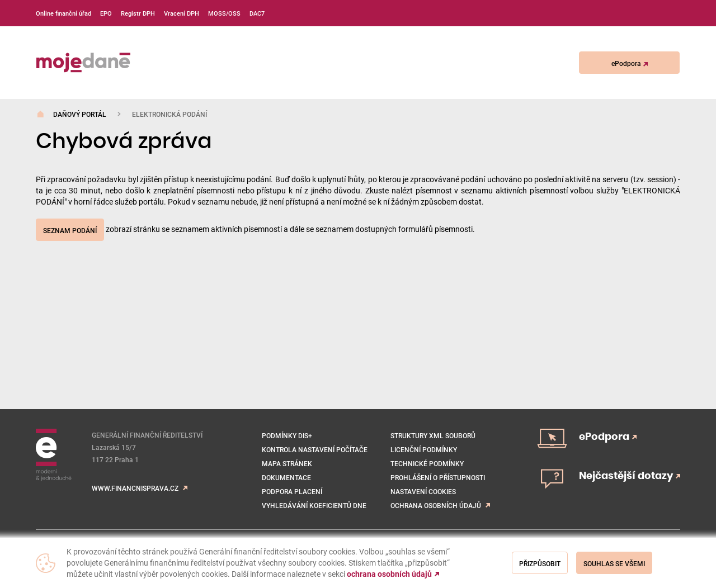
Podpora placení (292, 491)
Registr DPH (138, 13)
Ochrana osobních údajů (436, 505)
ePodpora (630, 63)
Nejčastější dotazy (630, 476)
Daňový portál (80, 114)
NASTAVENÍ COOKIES (423, 491)
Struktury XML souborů (433, 435)
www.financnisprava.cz (135, 488)
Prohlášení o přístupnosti (438, 477)
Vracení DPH (182, 13)
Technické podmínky (427, 463)
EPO (106, 13)
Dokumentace (286, 477)
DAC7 (257, 13)
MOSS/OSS (224, 13)
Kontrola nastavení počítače (315, 449)
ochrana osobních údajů (389, 574)
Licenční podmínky (424, 449)
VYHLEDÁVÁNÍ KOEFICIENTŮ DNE (314, 505)
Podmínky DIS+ (287, 435)
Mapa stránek (287, 463)
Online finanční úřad (63, 13)
